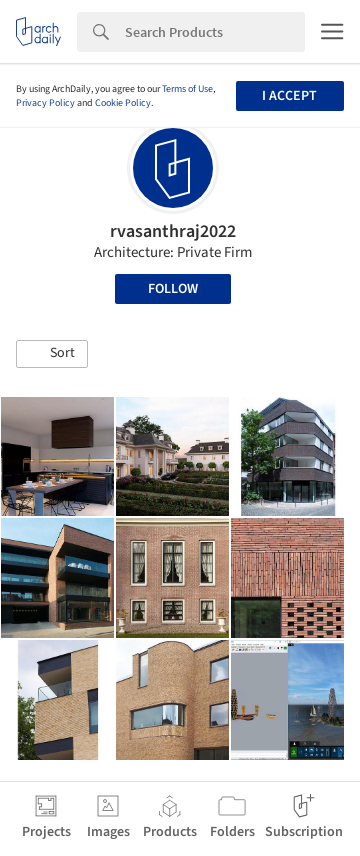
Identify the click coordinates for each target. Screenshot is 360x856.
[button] (52, 354)
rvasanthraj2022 (173, 231)
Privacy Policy (45, 103)
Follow (173, 289)
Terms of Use (187, 89)
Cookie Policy (123, 103)
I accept (289, 96)
